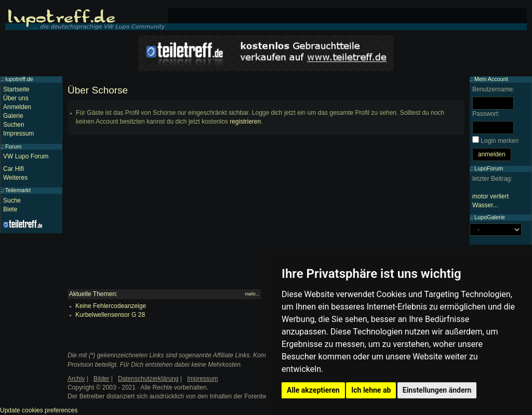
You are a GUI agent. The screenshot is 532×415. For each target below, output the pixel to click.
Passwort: (486, 114)
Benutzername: (493, 89)
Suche (12, 200)
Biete (10, 209)
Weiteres (15, 178)
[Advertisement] (266, 217)
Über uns (16, 98)
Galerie (13, 116)
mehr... (252, 294)
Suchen (14, 125)
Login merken (500, 141)
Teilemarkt (18, 190)
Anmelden (17, 107)
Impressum (18, 133)
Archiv (76, 379)
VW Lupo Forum (26, 156)
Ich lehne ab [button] (371, 390)
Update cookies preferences (39, 410)
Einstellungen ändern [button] (437, 390)
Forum (13, 146)
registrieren (245, 122)
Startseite (16, 89)
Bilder (102, 379)
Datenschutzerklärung (148, 379)
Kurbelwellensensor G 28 (110, 315)
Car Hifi (14, 169)
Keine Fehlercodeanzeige (111, 306)
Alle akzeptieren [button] (313, 390)
